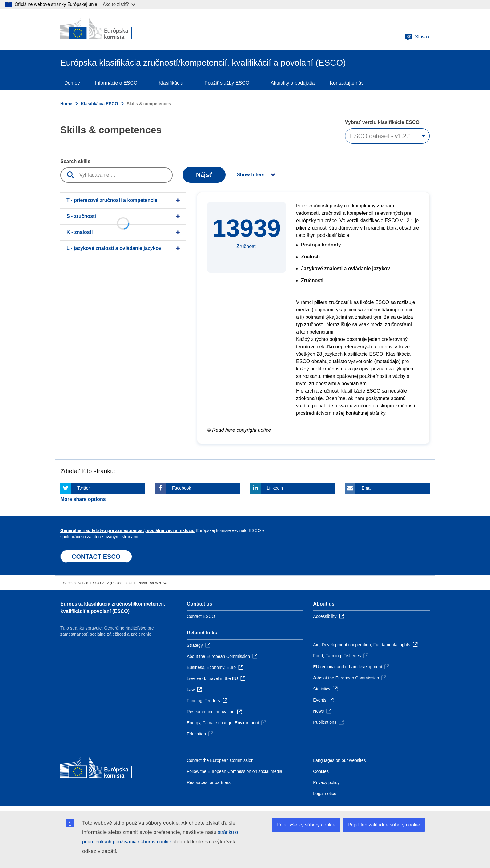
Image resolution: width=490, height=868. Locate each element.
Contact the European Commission (220, 760)
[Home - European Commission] (105, 30)
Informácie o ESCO (116, 83)
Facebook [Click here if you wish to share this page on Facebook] (181, 488)
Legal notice (325, 794)
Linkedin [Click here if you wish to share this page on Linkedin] (275, 488)
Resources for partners (209, 782)
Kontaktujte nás (347, 83)
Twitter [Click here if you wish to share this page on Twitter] (84, 488)
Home (66, 104)
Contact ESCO (201, 616)
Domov (72, 83)
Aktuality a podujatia (293, 83)
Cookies (321, 771)
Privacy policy (326, 782)
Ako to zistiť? (119, 4)
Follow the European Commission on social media (235, 771)
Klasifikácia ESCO (100, 104)
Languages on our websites (339, 760)
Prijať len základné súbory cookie (384, 825)
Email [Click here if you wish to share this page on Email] (367, 488)
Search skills (75, 161)
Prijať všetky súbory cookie (306, 825)
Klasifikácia (171, 83)
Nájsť (204, 175)
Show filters (251, 175)
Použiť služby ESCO (227, 83)
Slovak (417, 37)
